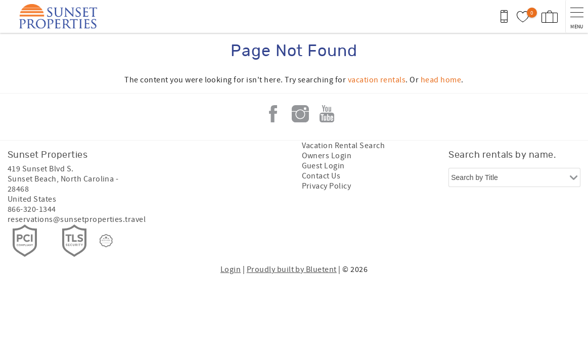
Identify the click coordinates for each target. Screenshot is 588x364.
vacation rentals (377, 80)
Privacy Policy (327, 186)
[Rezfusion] (106, 241)
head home (441, 80)
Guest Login (323, 166)
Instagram (300, 114)
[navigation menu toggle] (577, 16)
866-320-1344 (32, 209)
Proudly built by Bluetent (292, 269)
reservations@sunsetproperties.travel (77, 219)
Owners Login (327, 156)
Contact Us (321, 176)
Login (231, 269)
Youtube (327, 114)
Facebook (273, 114)
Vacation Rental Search (344, 146)
